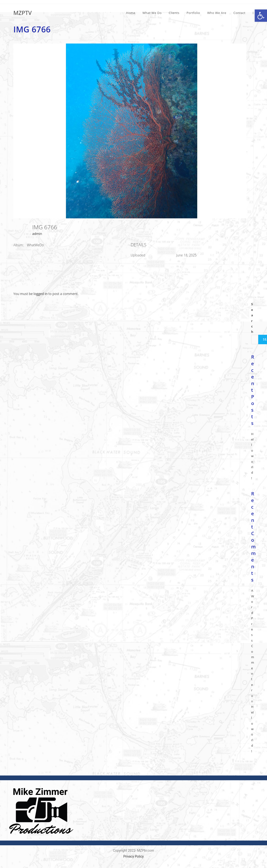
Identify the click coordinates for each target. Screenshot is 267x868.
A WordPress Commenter (253, 640)
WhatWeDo (35, 245)
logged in (41, 294)
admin (37, 234)
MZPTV (22, 13)
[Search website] (253, 13)
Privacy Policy (133, 856)
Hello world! (252, 456)
